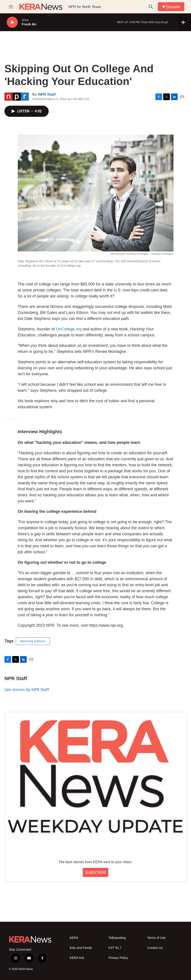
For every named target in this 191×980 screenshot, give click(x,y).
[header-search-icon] (151, 7)
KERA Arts (77, 958)
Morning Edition (33, 641)
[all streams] (184, 22)
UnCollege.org (69, 329)
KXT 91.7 (115, 948)
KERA (74, 938)
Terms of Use (157, 938)
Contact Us (155, 948)
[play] (12, 22)
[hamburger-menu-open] (11, 7)
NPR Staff (47, 94)
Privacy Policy (118, 958)
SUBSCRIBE (95, 872)
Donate (173, 7)
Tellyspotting (117, 938)
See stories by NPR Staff (27, 689)
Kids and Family (81, 948)
